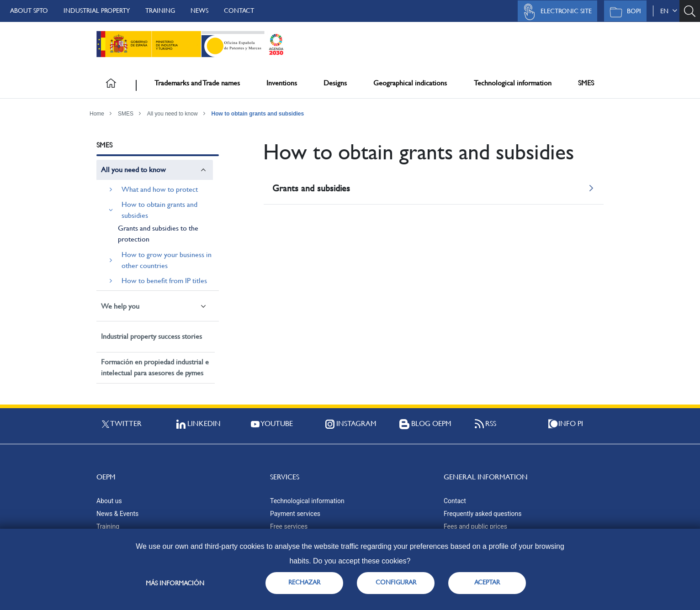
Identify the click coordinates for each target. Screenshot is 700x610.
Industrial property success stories (151, 336)
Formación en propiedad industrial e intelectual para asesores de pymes (155, 367)
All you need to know (172, 114)
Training (160, 11)
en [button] (669, 11)
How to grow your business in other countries (167, 260)
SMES (586, 83)
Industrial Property (97, 11)
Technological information (513, 83)
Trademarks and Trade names (197, 83)
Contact (239, 11)
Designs (335, 83)
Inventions (282, 83)
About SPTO (29, 11)
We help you (120, 306)
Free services (289, 526)
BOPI (623, 12)
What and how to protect (160, 189)
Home (97, 114)
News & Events (117, 514)
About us (109, 501)
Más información (175, 583)
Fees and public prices (475, 526)
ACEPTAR (487, 582)
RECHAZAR (304, 582)
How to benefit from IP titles (164, 281)
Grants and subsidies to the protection (158, 234)
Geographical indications (410, 83)
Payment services (295, 514)
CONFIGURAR (396, 582)
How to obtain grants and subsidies (258, 114)
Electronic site (555, 12)
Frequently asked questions (483, 514)
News (199, 11)
